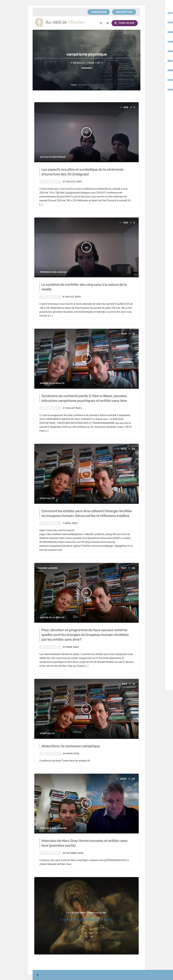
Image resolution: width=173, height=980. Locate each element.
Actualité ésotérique (53, 157)
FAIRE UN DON (124, 23)
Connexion (99, 12)
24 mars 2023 (71, 754)
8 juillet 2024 (72, 297)
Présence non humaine (53, 272)
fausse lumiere (48, 568)
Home (74, 85)
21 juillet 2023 (72, 408)
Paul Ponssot (50, 182)
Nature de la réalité (52, 383)
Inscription (124, 12)
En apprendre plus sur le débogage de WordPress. (87, 920)
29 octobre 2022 (73, 853)
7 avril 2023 (70, 523)
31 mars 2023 (71, 647)
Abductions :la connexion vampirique (71, 746)
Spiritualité (47, 498)
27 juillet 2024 (72, 182)
